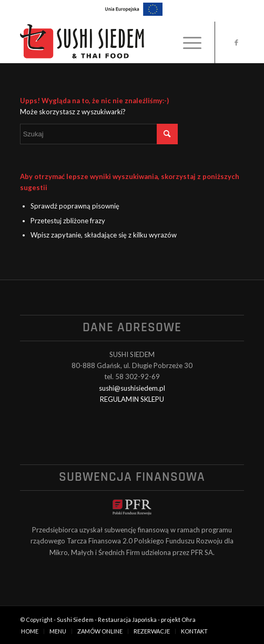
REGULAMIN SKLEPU (132, 399)
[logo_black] (110, 42)
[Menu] (187, 42)
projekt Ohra (178, 620)
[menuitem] (187, 42)
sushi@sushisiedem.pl (132, 388)
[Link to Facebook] (236, 42)
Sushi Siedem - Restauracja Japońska (107, 620)
